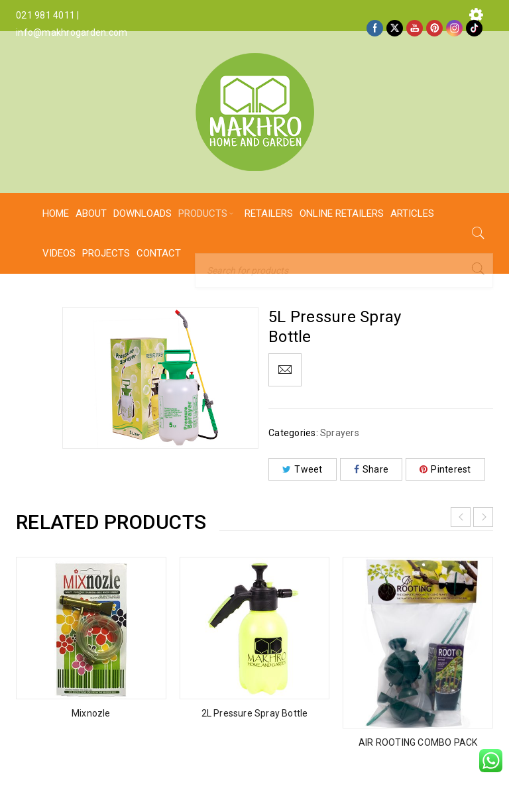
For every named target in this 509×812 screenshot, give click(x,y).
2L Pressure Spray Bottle (255, 713)
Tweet (303, 469)
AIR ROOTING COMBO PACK (418, 742)
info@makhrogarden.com (72, 32)
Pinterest (445, 469)
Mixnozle (91, 713)
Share (371, 469)
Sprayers (340, 433)
